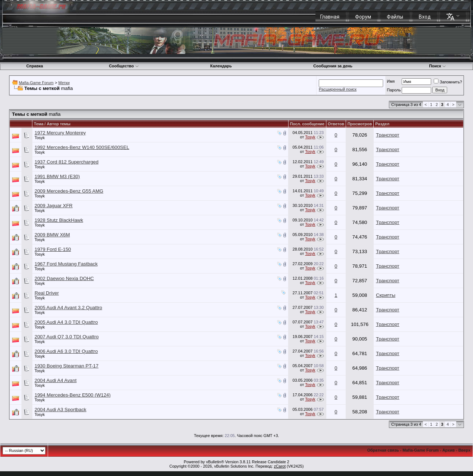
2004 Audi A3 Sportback (60, 410)
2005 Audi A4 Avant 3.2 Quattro (68, 308)
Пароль (394, 90)
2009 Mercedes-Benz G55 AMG (69, 191)
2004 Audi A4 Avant (55, 380)
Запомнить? (448, 82)
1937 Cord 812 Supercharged (67, 162)
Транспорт (387, 135)
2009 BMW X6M (52, 235)
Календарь (221, 66)
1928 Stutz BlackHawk (59, 220)
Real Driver (47, 293)
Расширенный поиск (338, 89)
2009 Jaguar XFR (53, 206)
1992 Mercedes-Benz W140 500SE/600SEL (82, 147)
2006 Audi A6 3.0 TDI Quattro (66, 351)
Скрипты (385, 295)
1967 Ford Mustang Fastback (66, 264)
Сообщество (124, 66)
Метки (64, 83)
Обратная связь (383, 450)
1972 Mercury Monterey (60, 133)
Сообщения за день (333, 66)
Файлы (395, 17)
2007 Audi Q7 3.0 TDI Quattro (67, 337)
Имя (391, 81)
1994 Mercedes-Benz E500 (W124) (73, 395)
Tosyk (40, 138)
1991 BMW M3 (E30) (57, 176)
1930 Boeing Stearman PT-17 (67, 366)
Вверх (464, 450)
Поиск (438, 66)
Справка (35, 66)
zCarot (280, 466)
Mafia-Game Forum (36, 83)
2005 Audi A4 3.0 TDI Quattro (66, 322)
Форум (363, 17)
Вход (425, 17)
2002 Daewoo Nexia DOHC (64, 278)
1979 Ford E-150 (53, 249)
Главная (330, 17)
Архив (449, 450)
